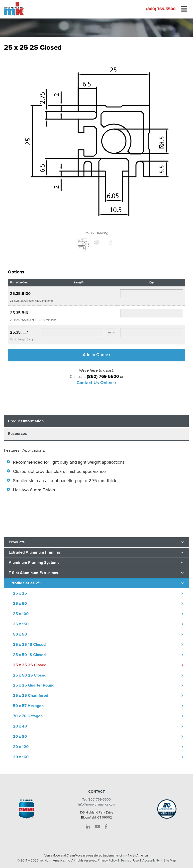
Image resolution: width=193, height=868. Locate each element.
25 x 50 (20, 604)
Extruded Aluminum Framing (34, 552)
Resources (17, 434)
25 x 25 (20, 593)
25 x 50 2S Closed (30, 675)
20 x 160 (21, 757)
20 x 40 (20, 726)
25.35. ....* (19, 332)
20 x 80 (20, 737)
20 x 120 (21, 747)
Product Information (26, 421)
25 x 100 (21, 614)
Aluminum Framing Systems (34, 563)
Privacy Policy (107, 861)
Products (17, 542)
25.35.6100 (20, 294)
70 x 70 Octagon (28, 716)
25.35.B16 (19, 313)
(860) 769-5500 (161, 9)
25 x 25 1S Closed (29, 645)
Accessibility (151, 861)
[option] (96, 145)
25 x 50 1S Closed (29, 655)
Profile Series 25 (26, 583)
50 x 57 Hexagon (28, 706)
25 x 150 (21, 624)
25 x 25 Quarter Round (34, 685)
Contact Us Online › (96, 383)
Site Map (170, 861)
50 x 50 (20, 634)
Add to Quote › (96, 355)
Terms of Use (130, 861)
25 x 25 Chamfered (31, 696)
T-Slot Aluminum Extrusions (33, 573)
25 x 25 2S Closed (30, 665)
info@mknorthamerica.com (97, 805)
